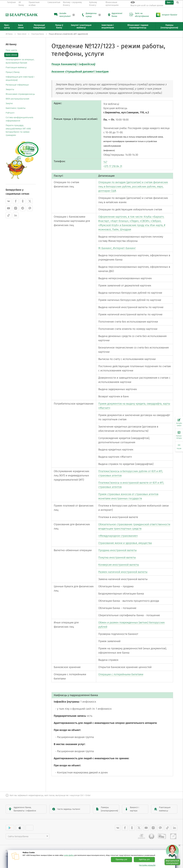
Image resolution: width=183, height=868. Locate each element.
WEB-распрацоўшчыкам (17, 99)
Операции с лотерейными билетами (121, 674)
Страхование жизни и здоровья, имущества (125, 543)
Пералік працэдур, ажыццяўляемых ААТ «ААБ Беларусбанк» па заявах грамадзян (18, 130)
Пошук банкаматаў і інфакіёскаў (73, 64)
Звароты (10, 89)
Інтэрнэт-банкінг (170, 15)
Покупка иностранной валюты (117, 557)
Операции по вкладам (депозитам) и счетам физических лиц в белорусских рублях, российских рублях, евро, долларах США (133, 186)
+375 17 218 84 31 (113, 166)
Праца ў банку (13, 72)
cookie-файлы (69, 855)
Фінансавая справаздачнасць (20, 94)
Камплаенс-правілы (16, 108)
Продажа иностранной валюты (118, 550)
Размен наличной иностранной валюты (123, 572)
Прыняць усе (121, 860)
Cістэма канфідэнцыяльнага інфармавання (19, 119)
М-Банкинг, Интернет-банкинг (117, 248)
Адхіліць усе (144, 860)
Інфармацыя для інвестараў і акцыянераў (20, 78)
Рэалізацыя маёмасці (16, 67)
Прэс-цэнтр (11, 50)
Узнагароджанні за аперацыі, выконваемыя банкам (20, 61)
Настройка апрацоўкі (147, 865)
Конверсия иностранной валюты (119, 565)
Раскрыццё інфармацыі (17, 85)
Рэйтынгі (10, 113)
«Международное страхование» (118, 536)
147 (105, 162)
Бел (169, 2)
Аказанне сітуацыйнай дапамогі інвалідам (80, 72)
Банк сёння (11, 55)
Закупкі (9, 103)
